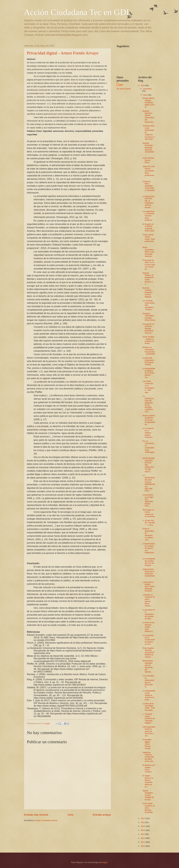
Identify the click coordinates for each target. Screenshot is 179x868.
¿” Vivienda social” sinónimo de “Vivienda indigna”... (149, 718)
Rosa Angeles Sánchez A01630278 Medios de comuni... (148, 652)
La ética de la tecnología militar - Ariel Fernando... (149, 707)
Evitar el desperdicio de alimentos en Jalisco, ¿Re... (148, 534)
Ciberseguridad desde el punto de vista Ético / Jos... (149, 731)
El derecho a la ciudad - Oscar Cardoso (149, 768)
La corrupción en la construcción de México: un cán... (149, 640)
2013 (143, 834)
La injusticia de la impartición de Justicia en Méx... (149, 614)
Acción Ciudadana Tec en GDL (78, 12)
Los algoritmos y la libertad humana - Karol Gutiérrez (149, 216)
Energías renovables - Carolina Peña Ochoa (149, 317)
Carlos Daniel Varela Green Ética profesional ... (149, 239)
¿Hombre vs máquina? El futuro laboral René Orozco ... (149, 600)
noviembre (147, 89)
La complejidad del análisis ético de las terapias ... (149, 562)
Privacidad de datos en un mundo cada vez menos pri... (149, 265)
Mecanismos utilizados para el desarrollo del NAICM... (148, 666)
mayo (146, 95)
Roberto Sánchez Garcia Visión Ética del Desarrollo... (149, 117)
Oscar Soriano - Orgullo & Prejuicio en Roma (148, 340)
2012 (143, 838)
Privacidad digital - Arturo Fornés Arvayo (63, 53)
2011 (143, 842)
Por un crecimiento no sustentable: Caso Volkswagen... (149, 448)
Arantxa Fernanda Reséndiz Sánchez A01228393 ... (148, 149)
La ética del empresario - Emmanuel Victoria (149, 361)
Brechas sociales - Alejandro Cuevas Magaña (148, 292)
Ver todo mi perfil (124, 89)
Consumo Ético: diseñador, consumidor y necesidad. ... (149, 187)
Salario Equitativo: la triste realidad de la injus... (148, 795)
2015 (143, 826)
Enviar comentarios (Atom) (46, 820)
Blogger (105, 862)
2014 (143, 830)
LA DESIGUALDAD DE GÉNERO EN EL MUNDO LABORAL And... (148, 404)
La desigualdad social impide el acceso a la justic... (149, 695)
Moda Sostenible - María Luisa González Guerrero (149, 252)
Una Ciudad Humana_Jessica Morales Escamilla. (149, 808)
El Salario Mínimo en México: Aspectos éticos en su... (148, 781)
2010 (143, 846)
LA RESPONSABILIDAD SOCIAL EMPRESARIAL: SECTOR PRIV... (149, 483)
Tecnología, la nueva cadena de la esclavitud (149, 513)
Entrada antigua (102, 815)
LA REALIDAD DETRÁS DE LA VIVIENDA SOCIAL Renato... (149, 202)
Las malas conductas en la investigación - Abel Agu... (148, 387)
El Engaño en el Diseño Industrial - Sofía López (149, 227)
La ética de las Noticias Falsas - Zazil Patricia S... (149, 627)
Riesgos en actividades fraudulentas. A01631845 (149, 351)
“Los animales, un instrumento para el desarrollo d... (149, 681)
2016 (143, 822)
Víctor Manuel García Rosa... (148, 160)
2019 (143, 85)
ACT (121, 85)
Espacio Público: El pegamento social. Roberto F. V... (148, 278)
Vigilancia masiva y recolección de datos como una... (148, 757)
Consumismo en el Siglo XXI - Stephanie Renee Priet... (148, 500)
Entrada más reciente (36, 815)
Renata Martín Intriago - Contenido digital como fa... (149, 103)
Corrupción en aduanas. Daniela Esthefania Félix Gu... (148, 328)
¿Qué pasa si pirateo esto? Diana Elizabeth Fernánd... (149, 586)
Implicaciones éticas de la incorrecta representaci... (149, 574)
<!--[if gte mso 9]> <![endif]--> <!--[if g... (149, 523)
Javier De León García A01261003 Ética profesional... (149, 172)
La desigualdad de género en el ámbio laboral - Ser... (149, 373)
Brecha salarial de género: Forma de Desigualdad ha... (149, 420)
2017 (143, 818)
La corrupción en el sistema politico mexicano (148, 433)
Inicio (70, 815)
